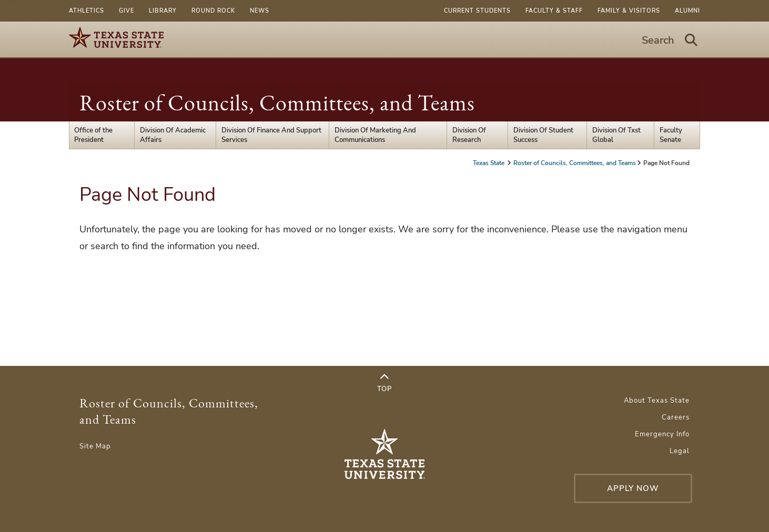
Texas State (489, 163)
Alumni (687, 11)
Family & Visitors (629, 11)
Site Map (95, 446)
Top (384, 383)
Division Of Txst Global (616, 135)
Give (127, 11)
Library (163, 11)
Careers (676, 417)
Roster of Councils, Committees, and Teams (277, 103)
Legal (680, 451)
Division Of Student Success (543, 135)
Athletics (87, 11)
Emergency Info (662, 434)
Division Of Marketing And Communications (375, 135)
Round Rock (213, 11)
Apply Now (633, 488)
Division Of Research (469, 135)
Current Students (477, 11)
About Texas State (657, 401)
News (260, 11)
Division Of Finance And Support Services (271, 135)
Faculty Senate (671, 135)
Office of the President (93, 135)
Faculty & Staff (554, 11)
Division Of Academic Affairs (173, 135)
